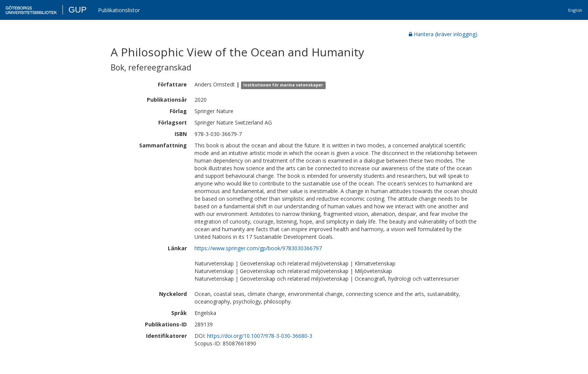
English (575, 10)
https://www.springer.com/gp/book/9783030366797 (258, 248)
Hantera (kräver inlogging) (443, 34)
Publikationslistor (119, 10)
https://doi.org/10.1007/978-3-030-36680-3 (260, 336)
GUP (77, 10)
